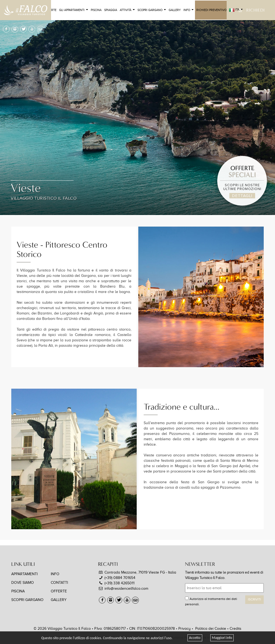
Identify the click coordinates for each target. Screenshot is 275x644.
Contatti (59, 583)
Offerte (59, 591)
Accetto (195, 638)
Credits (236, 629)
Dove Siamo (23, 583)
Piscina (96, 10)
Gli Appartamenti (74, 10)
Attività (127, 10)
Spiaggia (111, 10)
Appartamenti (24, 574)
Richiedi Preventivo (211, 10)
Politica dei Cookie (211, 629)
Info (189, 10)
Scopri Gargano (152, 10)
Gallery (175, 10)
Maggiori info (222, 638)
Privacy (184, 629)
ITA (236, 10)
